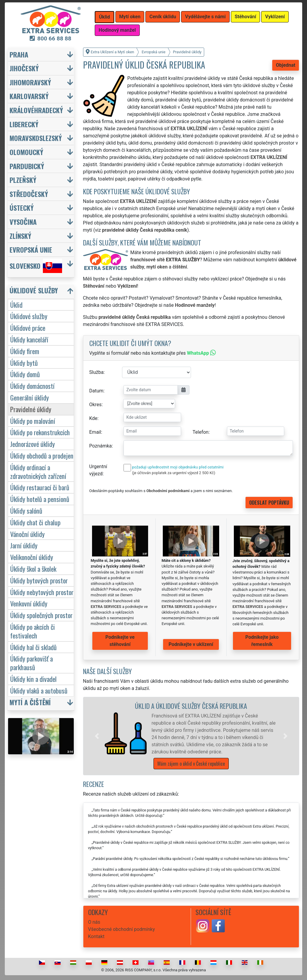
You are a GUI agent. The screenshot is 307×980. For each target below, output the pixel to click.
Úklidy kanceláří (29, 339)
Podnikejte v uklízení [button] (191, 644)
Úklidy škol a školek (33, 569)
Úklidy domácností (32, 386)
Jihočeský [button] (24, 68)
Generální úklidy (30, 397)
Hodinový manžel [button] (117, 30)
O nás (94, 922)
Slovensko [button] (36, 266)
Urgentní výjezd (98, 470)
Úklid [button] (104, 17)
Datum (96, 391)
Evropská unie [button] (31, 249)
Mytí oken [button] (130, 17)
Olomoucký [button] (26, 152)
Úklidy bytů (24, 363)
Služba (97, 372)
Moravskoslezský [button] (36, 138)
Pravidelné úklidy (31, 409)
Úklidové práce (28, 328)
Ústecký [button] (22, 208)
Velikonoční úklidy (32, 557)
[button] (97, 736)
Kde (93, 418)
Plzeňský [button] (23, 180)
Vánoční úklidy (27, 534)
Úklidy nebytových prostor (42, 592)
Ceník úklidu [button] (163, 17)
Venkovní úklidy (29, 603)
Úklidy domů (25, 374)
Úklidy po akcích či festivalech (33, 631)
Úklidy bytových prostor (39, 580)
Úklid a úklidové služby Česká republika (191, 706)
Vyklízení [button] (275, 17)
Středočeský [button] (29, 194)
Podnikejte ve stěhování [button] (120, 641)
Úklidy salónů (26, 511)
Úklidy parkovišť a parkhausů (31, 663)
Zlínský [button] (20, 236)
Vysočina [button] (23, 222)
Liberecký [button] (24, 124)
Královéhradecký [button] (36, 110)
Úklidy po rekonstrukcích (40, 432)
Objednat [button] (286, 65)
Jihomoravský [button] (30, 82)
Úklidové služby (29, 316)
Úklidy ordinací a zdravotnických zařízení (38, 471)
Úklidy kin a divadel (33, 679)
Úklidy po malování (33, 421)
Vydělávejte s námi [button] (205, 17)
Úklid (16, 305)
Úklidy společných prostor (41, 615)
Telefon (200, 432)
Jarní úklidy (24, 545)
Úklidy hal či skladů (33, 647)
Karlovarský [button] (29, 96)
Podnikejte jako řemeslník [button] (262, 641)
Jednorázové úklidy (33, 444)
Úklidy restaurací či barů (40, 487)
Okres (95, 405)
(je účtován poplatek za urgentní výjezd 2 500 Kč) (174, 473)
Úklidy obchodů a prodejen (42, 455)
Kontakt (96, 936)
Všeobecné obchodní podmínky (122, 929)
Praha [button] (19, 54)
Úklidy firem (25, 351)
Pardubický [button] (27, 166)
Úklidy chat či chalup (35, 522)
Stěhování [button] (246, 17)
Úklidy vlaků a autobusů (39, 690)
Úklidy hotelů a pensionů (40, 499)
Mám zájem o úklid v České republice (191, 764)
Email (95, 432)
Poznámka (101, 446)
